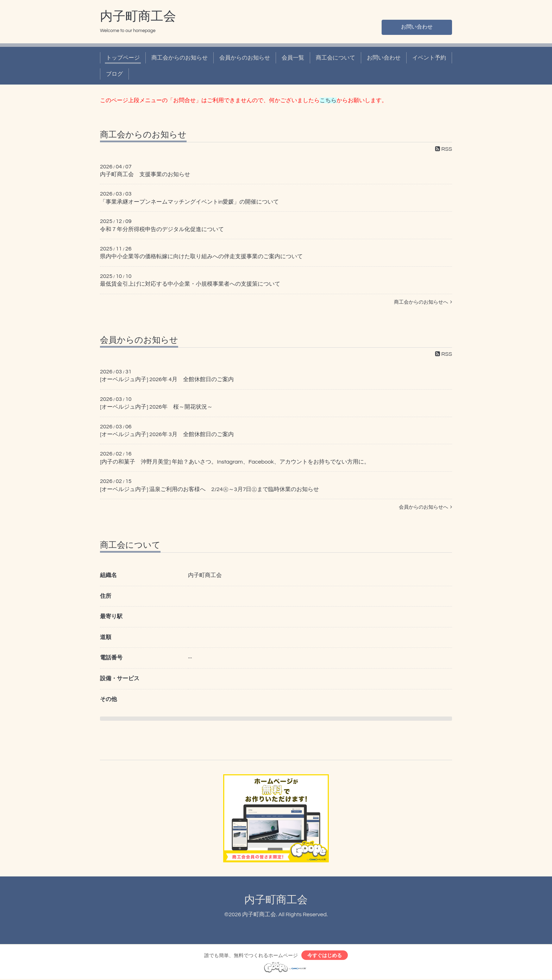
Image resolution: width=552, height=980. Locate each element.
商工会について (335, 58)
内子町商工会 (138, 17)
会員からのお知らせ (245, 58)
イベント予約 (429, 58)
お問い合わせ (417, 27)
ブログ (114, 74)
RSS (444, 149)
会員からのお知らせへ (425, 507)
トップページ (123, 58)
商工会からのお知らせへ (423, 302)
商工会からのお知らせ (180, 58)
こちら (328, 100)
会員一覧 (293, 58)
